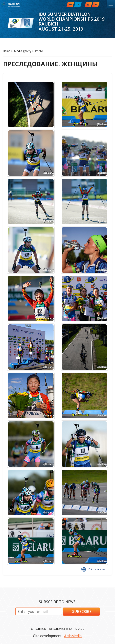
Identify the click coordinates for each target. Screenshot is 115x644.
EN (78, 4)
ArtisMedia (73, 636)
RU (70, 4)
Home (7, 51)
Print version (97, 569)
